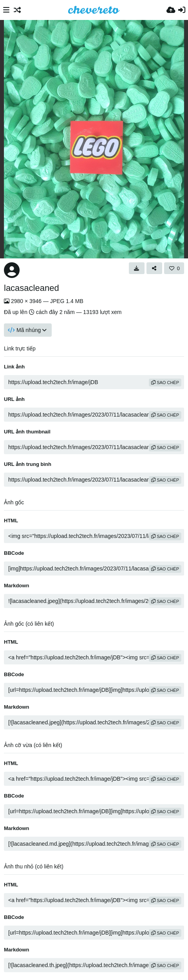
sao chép (165, 383)
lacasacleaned (32, 288)
